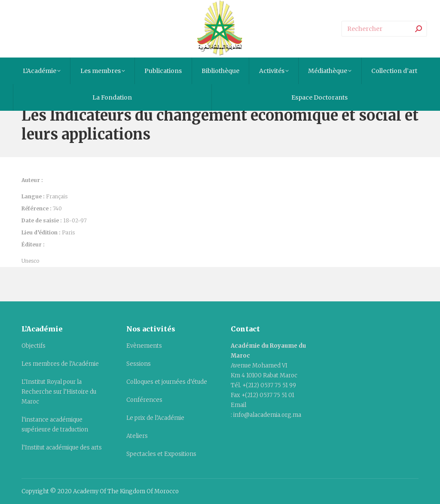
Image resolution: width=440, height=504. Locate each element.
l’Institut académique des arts (62, 448)
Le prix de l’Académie (155, 418)
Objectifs (34, 346)
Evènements (144, 346)
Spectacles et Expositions (161, 454)
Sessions (139, 364)
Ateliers (137, 436)
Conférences (144, 400)
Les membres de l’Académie (60, 364)
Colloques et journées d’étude (167, 382)
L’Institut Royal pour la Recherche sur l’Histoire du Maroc (59, 392)
